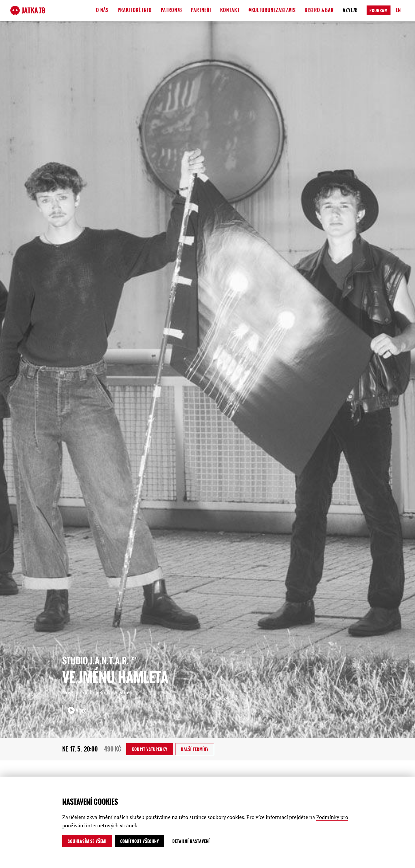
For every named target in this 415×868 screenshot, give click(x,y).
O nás (102, 10)
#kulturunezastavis (272, 10)
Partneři (201, 10)
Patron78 (171, 10)
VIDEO (81, 711)
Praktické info (135, 10)
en (398, 10)
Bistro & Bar (319, 10)
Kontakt (230, 10)
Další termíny (195, 749)
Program (379, 10)
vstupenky (149, 749)
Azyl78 (350, 10)
